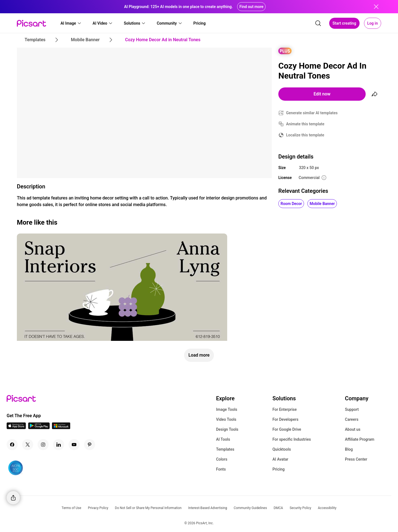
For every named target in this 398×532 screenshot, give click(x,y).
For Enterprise (285, 409)
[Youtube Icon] (74, 445)
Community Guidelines (250, 508)
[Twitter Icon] (28, 445)
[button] (71, 23)
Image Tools (227, 409)
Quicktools (282, 449)
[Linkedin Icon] (59, 445)
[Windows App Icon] (61, 428)
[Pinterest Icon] (90, 445)
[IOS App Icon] (16, 428)
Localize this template (305, 135)
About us (353, 429)
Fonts (221, 469)
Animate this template (305, 124)
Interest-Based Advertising (208, 508)
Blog (349, 449)
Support (352, 409)
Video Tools (226, 419)
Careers (352, 419)
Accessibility (327, 508)
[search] (318, 23)
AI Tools (223, 439)
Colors (222, 459)
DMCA (278, 508)
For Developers (286, 419)
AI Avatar (280, 459)
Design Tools (227, 429)
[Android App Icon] (39, 428)
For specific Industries (292, 439)
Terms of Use (71, 508)
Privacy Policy (98, 508)
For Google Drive (287, 429)
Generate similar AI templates (312, 113)
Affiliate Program (360, 439)
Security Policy (300, 508)
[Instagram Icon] (43, 445)
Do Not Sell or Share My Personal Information (148, 508)
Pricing (279, 469)
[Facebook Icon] (12, 445)
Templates (225, 449)
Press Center (356, 459)
